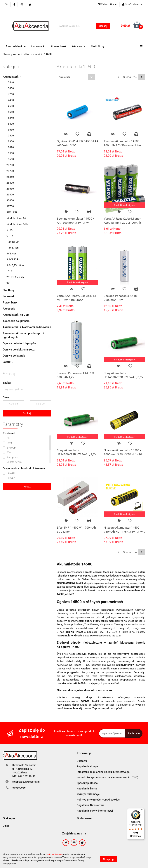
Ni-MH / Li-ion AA (16, 218)
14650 (10, 112)
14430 (10, 100)
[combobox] (76, 77)
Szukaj (27, 413)
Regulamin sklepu (87, 766)
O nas (6, 826)
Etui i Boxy (97, 46)
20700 (10, 165)
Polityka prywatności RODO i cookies (98, 800)
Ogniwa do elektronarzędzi (19, 350)
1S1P (9, 271)
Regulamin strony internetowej (95, 811)
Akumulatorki (16, 46)
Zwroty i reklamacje (88, 794)
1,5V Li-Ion (13, 248)
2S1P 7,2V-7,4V (15, 277)
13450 (10, 88)
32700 (10, 206)
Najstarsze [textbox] (65, 77)
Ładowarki (38, 46)
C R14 (10, 236)
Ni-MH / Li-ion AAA (17, 224)
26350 (10, 177)
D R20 (10, 230)
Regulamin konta (87, 789)
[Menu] (142, 810)
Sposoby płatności (88, 783)
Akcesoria (79, 46)
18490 (10, 147)
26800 (10, 195)
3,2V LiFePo (13, 259)
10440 (10, 82)
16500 (10, 124)
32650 (10, 200)
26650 (10, 189)
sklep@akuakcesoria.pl (26, 782)
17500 (10, 136)
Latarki (8, 362)
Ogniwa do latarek (14, 356)
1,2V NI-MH (13, 242)
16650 (10, 130)
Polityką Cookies (54, 854)
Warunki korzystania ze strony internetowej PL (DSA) (108, 777)
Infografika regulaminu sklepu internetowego (103, 772)
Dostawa (82, 761)
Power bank (59, 46)
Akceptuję (109, 859)
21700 (10, 171)
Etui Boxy (8, 290)
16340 (10, 118)
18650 (10, 159)
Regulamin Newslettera (91, 805)
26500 (10, 183)
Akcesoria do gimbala (16, 321)
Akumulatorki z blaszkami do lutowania (27, 327)
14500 (10, 106)
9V (8, 283)
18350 (10, 141)
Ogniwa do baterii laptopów (19, 343)
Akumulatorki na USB (16, 315)
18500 (10, 153)
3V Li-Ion (12, 254)
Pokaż (27, 487)
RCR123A (12, 212)
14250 (10, 94)
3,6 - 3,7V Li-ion (15, 265)
